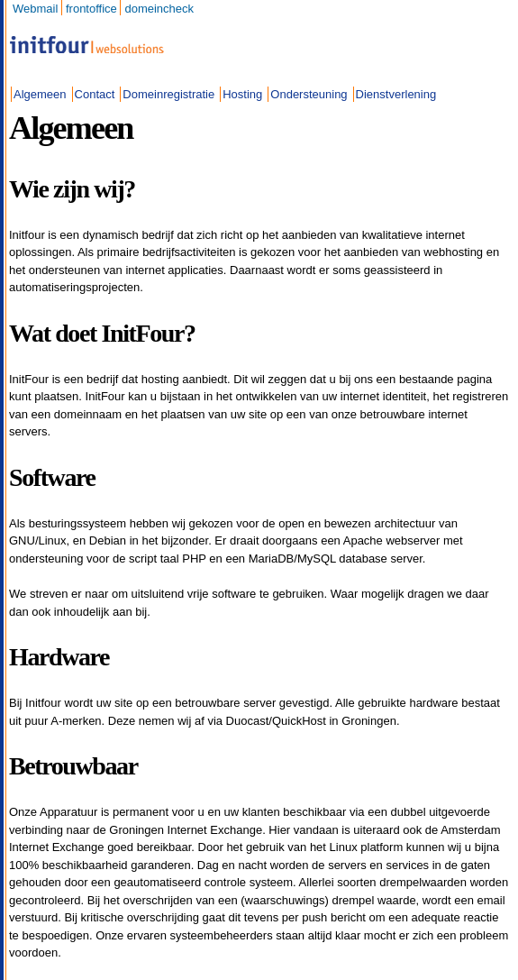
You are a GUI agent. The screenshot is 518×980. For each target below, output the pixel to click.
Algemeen (40, 94)
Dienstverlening (396, 94)
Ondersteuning (309, 94)
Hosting (242, 94)
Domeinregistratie (168, 94)
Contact (95, 94)
